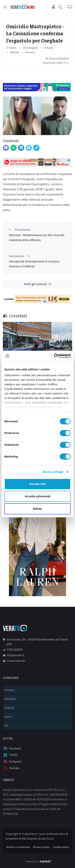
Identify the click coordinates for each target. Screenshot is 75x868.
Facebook (12, 749)
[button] (63, 7)
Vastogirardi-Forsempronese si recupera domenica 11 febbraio (34, 264)
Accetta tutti (38, 484)
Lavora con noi (14, 661)
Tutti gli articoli (37, 284)
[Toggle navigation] (5, 7)
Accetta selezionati (37, 496)
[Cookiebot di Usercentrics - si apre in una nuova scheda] (54, 356)
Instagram (12, 762)
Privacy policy (41, 847)
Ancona (30, 52)
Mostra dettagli (53, 472)
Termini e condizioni (18, 847)
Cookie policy (61, 847)
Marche (14, 52)
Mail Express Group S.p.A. (38, 839)
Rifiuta (38, 509)
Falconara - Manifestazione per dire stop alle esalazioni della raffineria (37, 237)
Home (11, 48)
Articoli (49, 48)
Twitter (10, 755)
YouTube (11, 768)
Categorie (30, 48)
